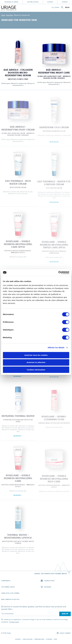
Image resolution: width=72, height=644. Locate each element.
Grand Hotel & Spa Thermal (10, 593)
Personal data (39, 639)
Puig (56, 639)
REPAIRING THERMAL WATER (18, 417)
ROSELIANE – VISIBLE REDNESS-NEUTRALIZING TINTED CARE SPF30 (54, 246)
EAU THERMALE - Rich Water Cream (18, 183)
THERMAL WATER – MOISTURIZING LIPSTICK (18, 537)
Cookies (49, 639)
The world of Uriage (11, 2)
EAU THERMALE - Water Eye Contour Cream (54, 184)
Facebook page (48, 581)
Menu (67, 7)
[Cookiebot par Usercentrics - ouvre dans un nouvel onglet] (58, 273)
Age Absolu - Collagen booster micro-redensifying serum (18, 73)
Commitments (6, 581)
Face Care (9, 15)
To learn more (14, 622)
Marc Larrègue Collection (10, 599)
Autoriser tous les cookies (36, 355)
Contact (65, 2)
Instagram (46, 587)
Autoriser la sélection (36, 362)
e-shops (50, 2)
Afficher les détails (56, 348)
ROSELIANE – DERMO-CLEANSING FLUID (54, 419)
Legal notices (28, 639)
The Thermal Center (8, 587)
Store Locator (33, 2)
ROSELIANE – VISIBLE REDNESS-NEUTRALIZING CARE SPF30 (18, 245)
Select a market (64, 633)
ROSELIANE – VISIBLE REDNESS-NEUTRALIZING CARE (18, 479)
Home (3, 15)
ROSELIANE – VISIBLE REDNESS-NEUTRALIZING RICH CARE (54, 480)
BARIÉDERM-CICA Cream (54, 128)
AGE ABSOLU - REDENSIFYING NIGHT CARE (54, 71)
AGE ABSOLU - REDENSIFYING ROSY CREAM (18, 129)
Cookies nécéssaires (36, 370)
